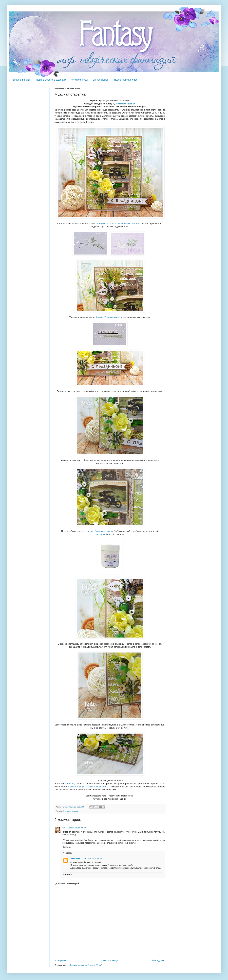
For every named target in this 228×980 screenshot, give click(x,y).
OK (64, 828)
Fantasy (71, 784)
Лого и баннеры (79, 80)
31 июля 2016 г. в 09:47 (77, 828)
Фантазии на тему (71, 811)
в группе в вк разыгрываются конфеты (88, 787)
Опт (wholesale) (101, 80)
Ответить (67, 847)
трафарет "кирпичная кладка (99, 531)
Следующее (61, 960)
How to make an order (126, 80)
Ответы (69, 853)
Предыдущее (158, 960)
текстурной (101, 534)
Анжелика (75, 858)
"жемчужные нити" (105, 224)
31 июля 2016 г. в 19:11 (92, 858)
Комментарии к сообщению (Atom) (86, 965)
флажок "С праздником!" (108, 317)
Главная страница (20, 80)
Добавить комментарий (67, 883)
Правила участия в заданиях (50, 80)
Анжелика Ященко (125, 104)
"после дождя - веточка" (129, 224)
